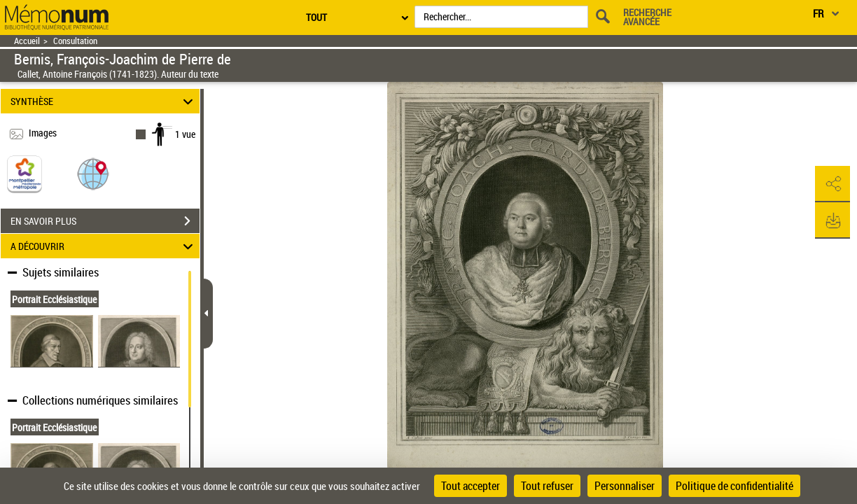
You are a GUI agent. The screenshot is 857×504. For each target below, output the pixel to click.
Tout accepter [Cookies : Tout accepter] (471, 486)
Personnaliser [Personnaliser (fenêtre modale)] (625, 486)
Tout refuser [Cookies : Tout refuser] (547, 486)
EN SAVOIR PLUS (105, 221)
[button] (93, 173)
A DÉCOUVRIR (104, 246)
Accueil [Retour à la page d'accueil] (27, 41)
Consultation (75, 41)
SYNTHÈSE (104, 101)
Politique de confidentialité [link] (734, 486)
